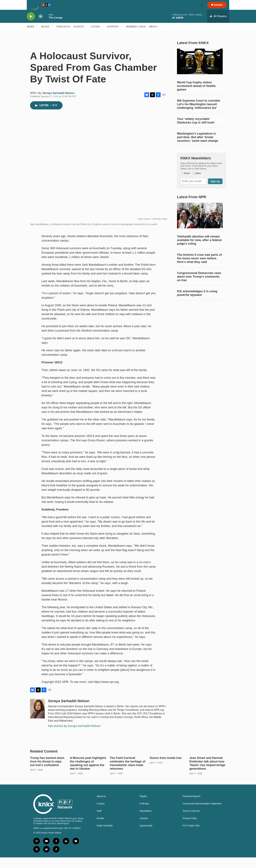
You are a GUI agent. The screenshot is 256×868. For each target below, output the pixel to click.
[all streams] (218, 24)
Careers (144, 829)
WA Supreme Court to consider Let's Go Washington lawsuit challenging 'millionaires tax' (199, 121)
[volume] (41, 24)
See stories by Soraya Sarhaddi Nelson (74, 736)
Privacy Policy (190, 829)
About (153, 34)
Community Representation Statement (202, 814)
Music (45, 34)
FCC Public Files (191, 836)
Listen (95, 34)
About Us (101, 807)
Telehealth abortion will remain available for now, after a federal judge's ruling (199, 264)
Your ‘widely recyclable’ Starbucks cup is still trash (196, 138)
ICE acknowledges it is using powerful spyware (197, 317)
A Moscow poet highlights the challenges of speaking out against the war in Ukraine (88, 774)
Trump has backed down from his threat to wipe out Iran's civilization (47, 772)
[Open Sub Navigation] (37, 34)
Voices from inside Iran (166, 769)
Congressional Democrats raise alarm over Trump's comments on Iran (199, 300)
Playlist (143, 807)
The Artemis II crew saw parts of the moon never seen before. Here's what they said (199, 282)
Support (113, 34)
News (31, 34)
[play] (31, 24)
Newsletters (146, 822)
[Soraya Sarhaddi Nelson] (37, 719)
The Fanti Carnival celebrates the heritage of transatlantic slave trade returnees (128, 774)
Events (79, 34)
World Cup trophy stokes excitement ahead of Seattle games (196, 103)
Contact (101, 814)
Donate (220, 9)
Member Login (136, 34)
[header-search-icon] (203, 9)
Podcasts (63, 34)
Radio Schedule (105, 836)
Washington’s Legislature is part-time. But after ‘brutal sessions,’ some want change (198, 154)
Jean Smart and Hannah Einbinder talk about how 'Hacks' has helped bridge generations (207, 774)
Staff (99, 822)
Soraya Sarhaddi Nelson (59, 104)
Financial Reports (192, 807)
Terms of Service (191, 822)
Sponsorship (146, 836)
